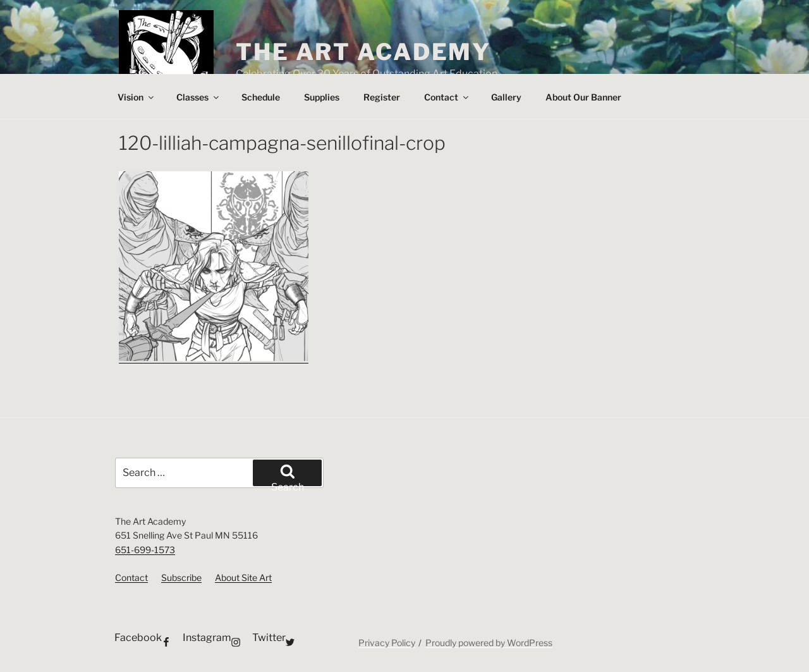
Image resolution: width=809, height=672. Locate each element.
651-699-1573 (145, 550)
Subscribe (181, 577)
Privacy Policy (387, 643)
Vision (137, 97)
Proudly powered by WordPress (489, 643)
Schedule (261, 97)
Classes (198, 97)
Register (382, 97)
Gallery (506, 97)
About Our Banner (583, 97)
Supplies (322, 97)
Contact (447, 97)
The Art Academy (363, 52)
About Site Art (243, 577)
